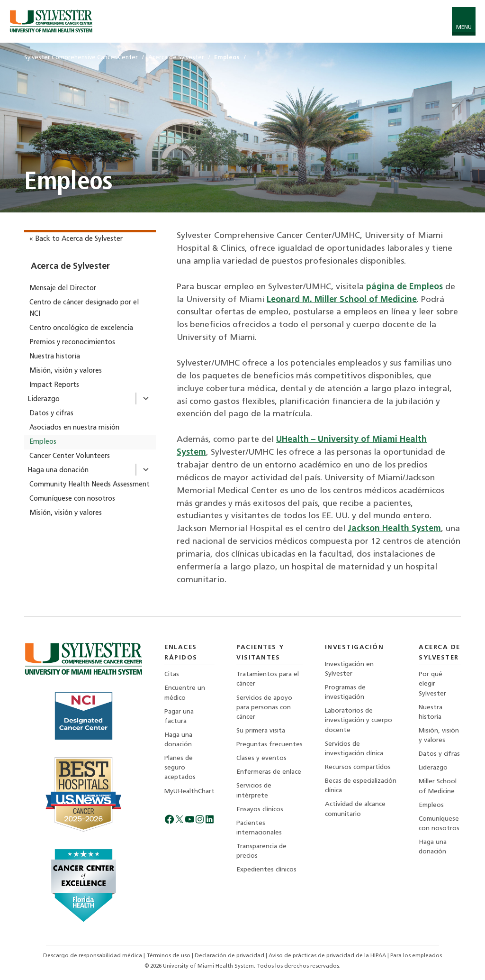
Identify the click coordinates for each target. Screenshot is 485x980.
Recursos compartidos (358, 767)
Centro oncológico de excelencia (81, 328)
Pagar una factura (179, 717)
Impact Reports (54, 385)
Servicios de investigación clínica (354, 749)
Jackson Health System (394, 529)
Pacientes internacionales (259, 828)
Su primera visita (261, 731)
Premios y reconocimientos (72, 343)
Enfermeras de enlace (269, 772)
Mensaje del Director (63, 289)
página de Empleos (404, 287)
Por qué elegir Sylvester (432, 684)
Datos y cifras (51, 414)
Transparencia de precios (261, 851)
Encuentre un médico (185, 693)
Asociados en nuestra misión (74, 428)
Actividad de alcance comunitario (355, 809)
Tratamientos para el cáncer (268, 679)
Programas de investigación (345, 692)
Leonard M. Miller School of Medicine (342, 300)
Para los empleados (416, 956)
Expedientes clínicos (266, 870)
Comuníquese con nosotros (72, 499)
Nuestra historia (55, 357)
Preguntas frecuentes (269, 745)
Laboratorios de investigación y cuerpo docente (359, 720)
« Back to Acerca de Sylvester (76, 239)
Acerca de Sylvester (70, 267)
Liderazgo (44, 399)
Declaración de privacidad (230, 956)
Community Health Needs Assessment (90, 485)
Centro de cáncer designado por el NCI (84, 308)
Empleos (43, 442)
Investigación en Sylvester (349, 669)
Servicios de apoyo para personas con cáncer (264, 708)
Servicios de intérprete (254, 791)
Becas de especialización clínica (361, 786)
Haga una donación (58, 471)
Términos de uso (169, 956)
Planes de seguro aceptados (180, 768)
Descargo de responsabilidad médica (93, 956)
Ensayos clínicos (260, 810)
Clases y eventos (261, 758)
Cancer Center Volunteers (70, 456)
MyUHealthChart (189, 792)
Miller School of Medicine (438, 786)
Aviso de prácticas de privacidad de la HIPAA (328, 956)
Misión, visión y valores (66, 371)
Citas (172, 674)
